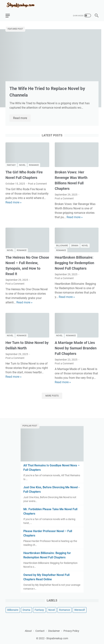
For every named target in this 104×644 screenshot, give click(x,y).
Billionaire (62, 246)
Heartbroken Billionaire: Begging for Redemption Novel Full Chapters (74, 263)
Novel (22, 165)
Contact (40, 631)
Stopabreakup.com (57, 638)
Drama (75, 246)
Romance (34, 165)
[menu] (10, 16)
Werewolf (80, 610)
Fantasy (11, 165)
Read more (22, 118)
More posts (52, 396)
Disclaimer (54, 631)
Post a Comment (37, 184)
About (28, 631)
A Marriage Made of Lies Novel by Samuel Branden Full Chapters (76, 348)
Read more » (14, 202)
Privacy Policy (71, 631)
